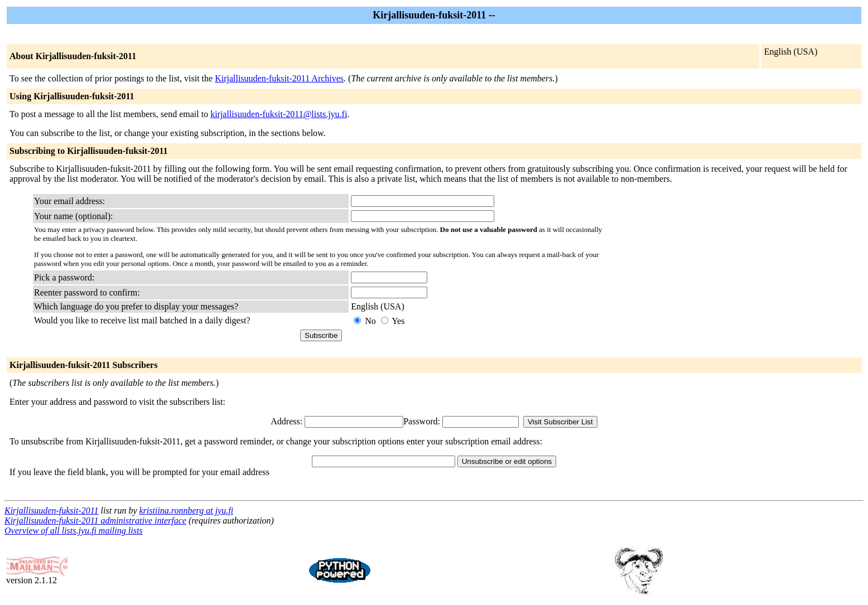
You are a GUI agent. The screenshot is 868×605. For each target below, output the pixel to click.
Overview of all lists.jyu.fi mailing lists (74, 531)
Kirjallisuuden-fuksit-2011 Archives (279, 78)
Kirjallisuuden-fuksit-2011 (52, 510)
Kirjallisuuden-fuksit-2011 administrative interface (95, 521)
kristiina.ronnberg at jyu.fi (186, 510)
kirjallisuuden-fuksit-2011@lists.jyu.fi (279, 114)
